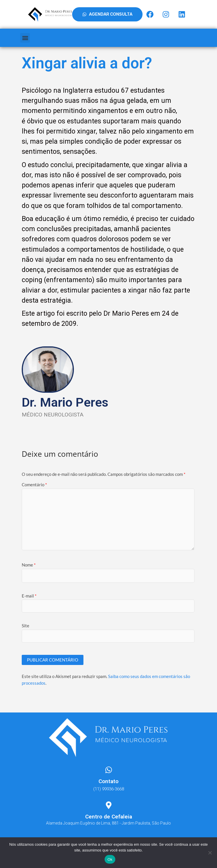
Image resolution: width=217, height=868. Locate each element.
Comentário (34, 485)
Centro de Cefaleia (109, 817)
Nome (29, 565)
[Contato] (109, 770)
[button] (25, 38)
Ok (110, 859)
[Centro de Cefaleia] (109, 805)
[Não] (210, 853)
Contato (108, 781)
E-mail (29, 596)
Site (25, 626)
